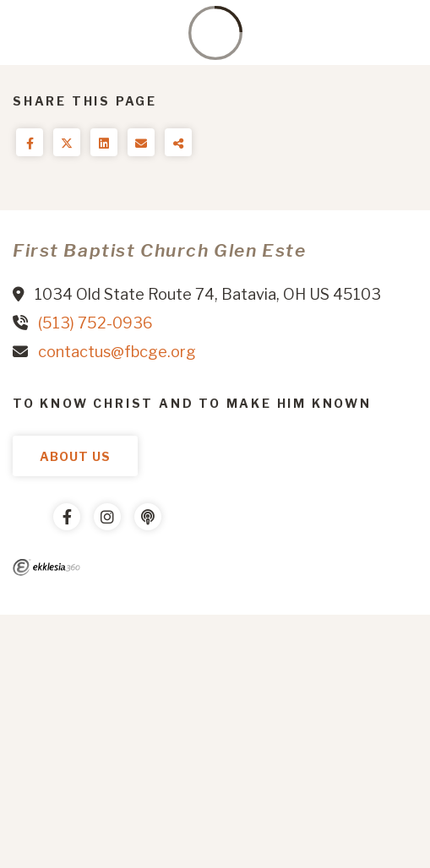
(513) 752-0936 (95, 323)
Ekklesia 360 (46, 567)
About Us (75, 456)
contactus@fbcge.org (117, 352)
